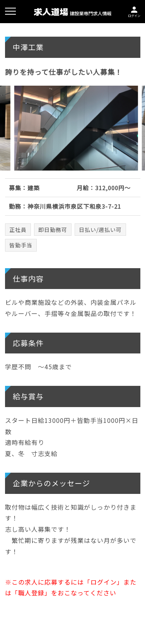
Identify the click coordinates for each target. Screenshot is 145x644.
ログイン (134, 11)
